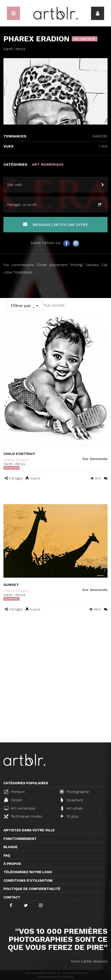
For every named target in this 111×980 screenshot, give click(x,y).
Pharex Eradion (16, 460)
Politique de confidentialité (32, 889)
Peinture (14, 792)
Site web (15, 185)
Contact (12, 897)
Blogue (10, 847)
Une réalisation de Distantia (55, 977)
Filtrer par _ (25, 305)
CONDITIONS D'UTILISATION (28, 881)
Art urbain (72, 808)
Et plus (70, 816)
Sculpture (72, 800)
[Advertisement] (55, 685)
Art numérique (20, 808)
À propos (12, 864)
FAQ (7, 855)
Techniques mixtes (23, 816)
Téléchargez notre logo (28, 872)
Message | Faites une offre (55, 224)
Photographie (74, 792)
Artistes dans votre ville (29, 830)
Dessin (13, 800)
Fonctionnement (20, 839)
